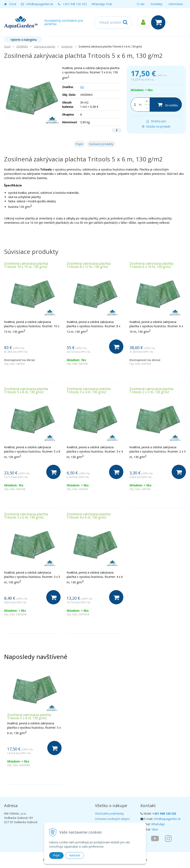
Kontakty (157, 4)
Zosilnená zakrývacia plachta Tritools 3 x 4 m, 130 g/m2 (89, 390)
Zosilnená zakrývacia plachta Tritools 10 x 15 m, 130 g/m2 (26, 265)
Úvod (13, 4)
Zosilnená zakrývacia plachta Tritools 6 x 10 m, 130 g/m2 (151, 265)
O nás (141, 4)
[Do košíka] (166, 105)
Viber (155, 829)
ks (140, 105)
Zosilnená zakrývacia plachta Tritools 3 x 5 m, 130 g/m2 (26, 516)
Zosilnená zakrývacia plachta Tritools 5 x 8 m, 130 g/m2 (26, 390)
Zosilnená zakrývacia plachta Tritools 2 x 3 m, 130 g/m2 (151, 390)
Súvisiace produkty (101, 144)
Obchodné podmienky (109, 813)
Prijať (56, 855)
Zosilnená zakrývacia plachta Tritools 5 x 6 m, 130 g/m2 (29, 716)
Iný (82, 87)
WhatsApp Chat (102, 4)
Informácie (176, 4)
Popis (79, 144)
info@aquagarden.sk (40, 4)
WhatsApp (158, 824)
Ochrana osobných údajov (112, 819)
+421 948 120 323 (75, 4)
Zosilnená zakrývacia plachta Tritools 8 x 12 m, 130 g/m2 (89, 265)
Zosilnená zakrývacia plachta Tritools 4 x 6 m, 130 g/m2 (89, 516)
